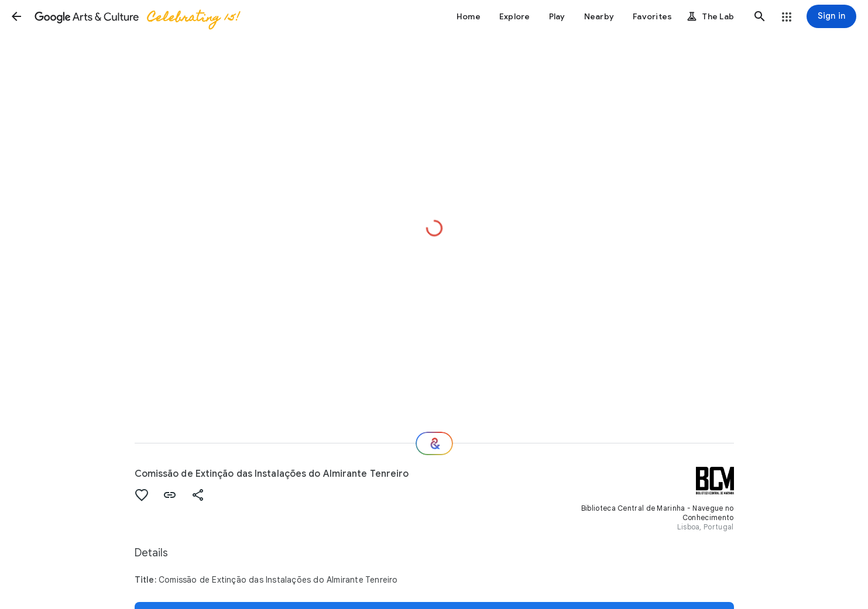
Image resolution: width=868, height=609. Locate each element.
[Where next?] (434, 443)
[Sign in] (831, 16)
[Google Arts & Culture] (136, 16)
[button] (16, 16)
